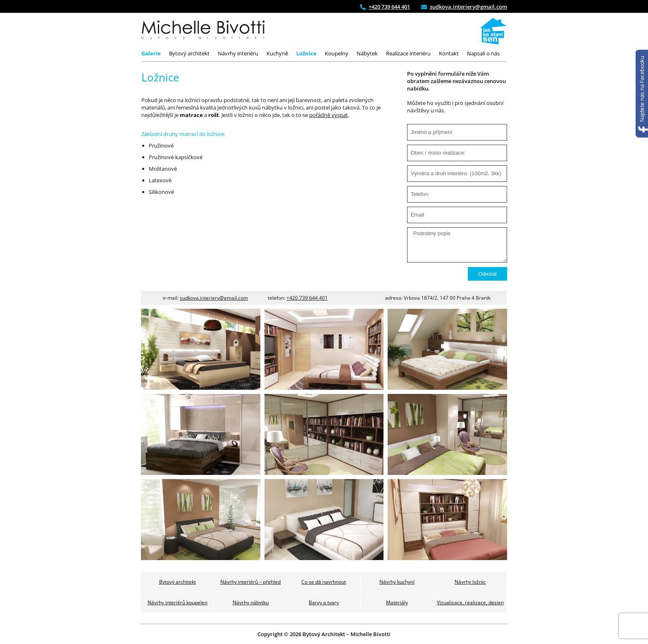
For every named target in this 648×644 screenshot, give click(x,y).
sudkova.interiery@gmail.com (214, 298)
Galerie (151, 53)
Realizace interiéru (408, 53)
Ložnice (306, 53)
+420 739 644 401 (307, 298)
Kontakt (449, 53)
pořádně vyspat (329, 115)
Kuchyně (277, 53)
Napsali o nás (483, 53)
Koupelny (337, 53)
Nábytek (367, 53)
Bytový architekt (189, 53)
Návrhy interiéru (238, 53)
